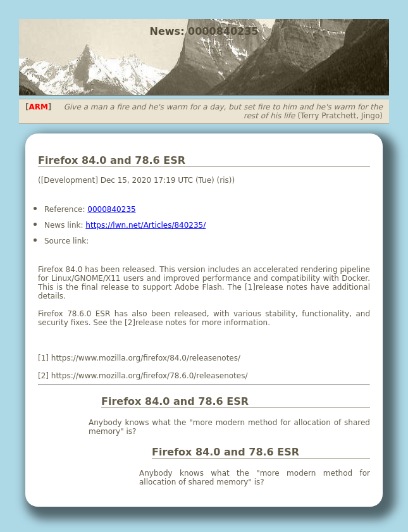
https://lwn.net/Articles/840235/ (145, 225)
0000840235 (111, 209)
